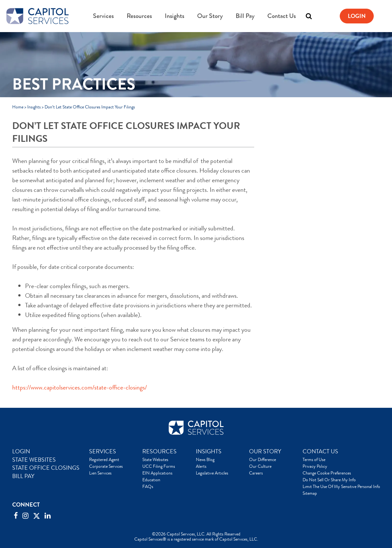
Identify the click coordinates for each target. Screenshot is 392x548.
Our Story (210, 16)
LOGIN (21, 451)
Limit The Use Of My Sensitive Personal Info (341, 486)
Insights (175, 16)
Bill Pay (245, 16)
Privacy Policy (315, 466)
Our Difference (263, 459)
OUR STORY (265, 451)
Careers (256, 473)
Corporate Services (106, 466)
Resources (139, 16)
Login (357, 16)
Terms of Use (314, 459)
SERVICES (103, 451)
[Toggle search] (309, 16)
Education (151, 480)
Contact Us (282, 16)
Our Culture (260, 466)
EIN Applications (157, 473)
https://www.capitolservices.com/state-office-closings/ (79, 387)
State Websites (155, 459)
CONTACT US (320, 451)
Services (103, 16)
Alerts (201, 466)
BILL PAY (23, 476)
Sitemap (310, 493)
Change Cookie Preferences (327, 473)
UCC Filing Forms (159, 466)
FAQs (148, 486)
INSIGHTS (209, 451)
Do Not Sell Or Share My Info (329, 480)
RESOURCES (159, 451)
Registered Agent (104, 459)
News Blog (205, 459)
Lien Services (100, 473)
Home (18, 107)
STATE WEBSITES (34, 460)
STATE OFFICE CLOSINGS (46, 468)
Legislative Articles (212, 473)
